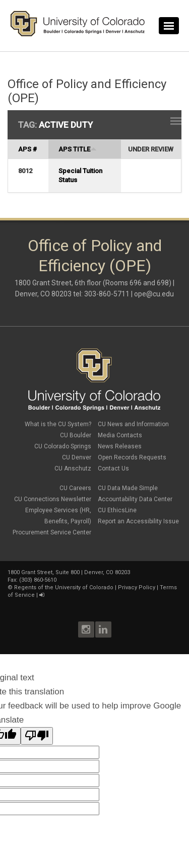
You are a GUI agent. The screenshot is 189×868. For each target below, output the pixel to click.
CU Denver (77, 457)
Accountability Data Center (135, 499)
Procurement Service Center (52, 532)
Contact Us (113, 468)
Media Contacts (120, 435)
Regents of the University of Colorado (64, 587)
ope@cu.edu (154, 294)
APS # (27, 149)
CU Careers (75, 488)
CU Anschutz (73, 468)
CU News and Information (133, 424)
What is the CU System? (58, 424)
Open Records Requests (132, 457)
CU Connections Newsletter (53, 499)
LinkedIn (103, 629)
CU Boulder (76, 435)
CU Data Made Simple (128, 488)
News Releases (120, 446)
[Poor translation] (37, 736)
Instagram (86, 629)
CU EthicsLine (117, 510)
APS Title (78, 149)
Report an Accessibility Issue (138, 521)
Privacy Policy (137, 587)
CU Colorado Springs (63, 446)
